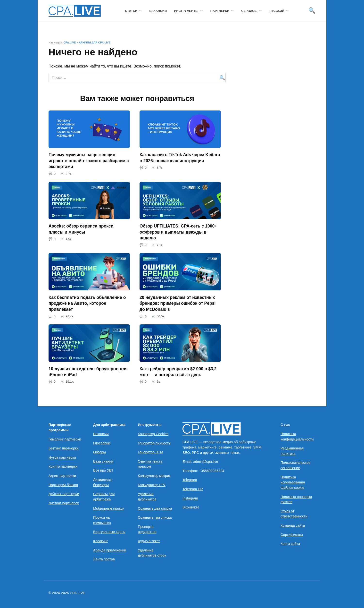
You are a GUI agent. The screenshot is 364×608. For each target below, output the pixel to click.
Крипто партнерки (63, 467)
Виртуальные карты (109, 532)
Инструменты (186, 11)
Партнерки (220, 11)
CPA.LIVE (70, 42)
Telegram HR (193, 489)
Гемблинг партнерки (65, 439)
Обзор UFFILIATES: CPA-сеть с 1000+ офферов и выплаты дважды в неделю (178, 232)
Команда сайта (293, 526)
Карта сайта (290, 544)
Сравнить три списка (155, 518)
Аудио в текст (149, 541)
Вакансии (158, 11)
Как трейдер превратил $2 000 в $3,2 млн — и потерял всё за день (178, 372)
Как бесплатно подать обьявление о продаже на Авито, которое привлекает (87, 303)
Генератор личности (154, 443)
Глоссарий (102, 443)
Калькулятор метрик (154, 476)
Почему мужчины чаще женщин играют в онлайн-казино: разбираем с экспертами (89, 161)
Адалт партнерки (62, 476)
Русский (277, 11)
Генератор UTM (150, 452)
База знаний (103, 461)
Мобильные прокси (109, 508)
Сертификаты (292, 535)
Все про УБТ (103, 471)
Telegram (190, 480)
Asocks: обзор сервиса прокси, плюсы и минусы (82, 229)
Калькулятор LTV (152, 485)
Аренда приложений (110, 550)
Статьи (131, 11)
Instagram (190, 498)
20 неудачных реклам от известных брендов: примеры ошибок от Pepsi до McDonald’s (178, 303)
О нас (285, 425)
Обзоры (99, 452)
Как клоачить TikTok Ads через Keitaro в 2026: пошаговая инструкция (180, 158)
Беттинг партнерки (64, 448)
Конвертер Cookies (153, 434)
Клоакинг (100, 541)
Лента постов (104, 559)
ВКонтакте (191, 507)
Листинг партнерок (64, 503)
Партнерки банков (63, 485)
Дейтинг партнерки (64, 494)
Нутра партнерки (62, 457)
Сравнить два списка (155, 508)
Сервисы (249, 11)
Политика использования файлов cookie (293, 482)
